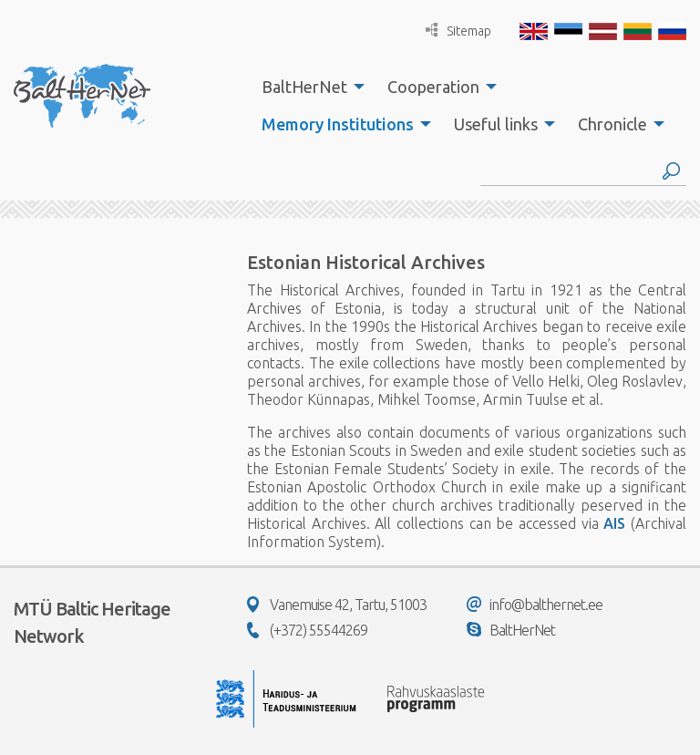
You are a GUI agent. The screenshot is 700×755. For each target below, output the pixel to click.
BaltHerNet (304, 87)
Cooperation (433, 87)
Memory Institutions (338, 124)
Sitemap (458, 31)
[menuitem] (308, 87)
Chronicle (612, 124)
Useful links (496, 124)
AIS (614, 523)
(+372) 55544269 (307, 630)
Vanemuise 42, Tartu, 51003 (337, 605)
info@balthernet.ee (535, 605)
